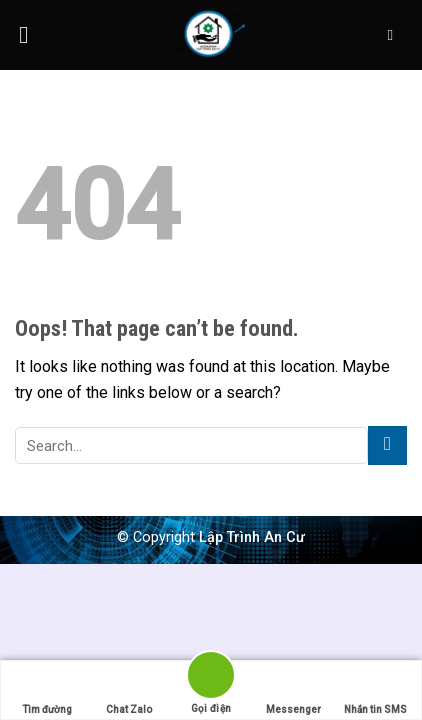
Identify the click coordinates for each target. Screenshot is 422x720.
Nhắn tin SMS (375, 690)
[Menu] (31, 34)
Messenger (293, 690)
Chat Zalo (129, 690)
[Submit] (387, 445)
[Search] (394, 35)
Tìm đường (47, 690)
